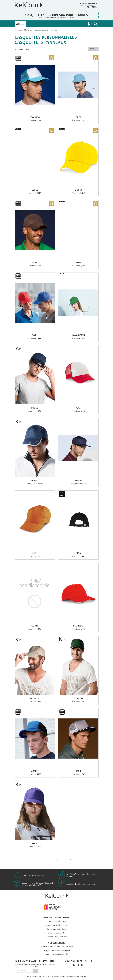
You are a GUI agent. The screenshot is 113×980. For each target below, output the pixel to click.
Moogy (78, 190)
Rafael (35, 626)
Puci (78, 771)
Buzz (78, 117)
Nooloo (78, 698)
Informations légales (72, 976)
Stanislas (78, 626)
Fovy (35, 844)
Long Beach (78, 335)
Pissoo (78, 263)
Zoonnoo (35, 117)
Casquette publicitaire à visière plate (56, 950)
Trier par (93, 49)
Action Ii (35, 698)
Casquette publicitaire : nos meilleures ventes (56, 947)
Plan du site (84, 976)
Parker (78, 481)
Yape (35, 263)
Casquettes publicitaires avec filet (56, 954)
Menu (20, 24)
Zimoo (35, 771)
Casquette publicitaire (23, 30)
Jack (35, 553)
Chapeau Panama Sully (56, 933)
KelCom (34, 976)
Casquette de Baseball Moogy (56, 925)
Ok (36, 971)
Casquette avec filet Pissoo (56, 921)
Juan (78, 408)
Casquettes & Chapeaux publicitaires (57, 15)
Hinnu (35, 481)
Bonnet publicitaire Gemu (57, 929)
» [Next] (70, 860)
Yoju (35, 335)
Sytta (35, 190)
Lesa (78, 553)
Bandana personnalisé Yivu (56, 937)
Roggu (35, 408)
